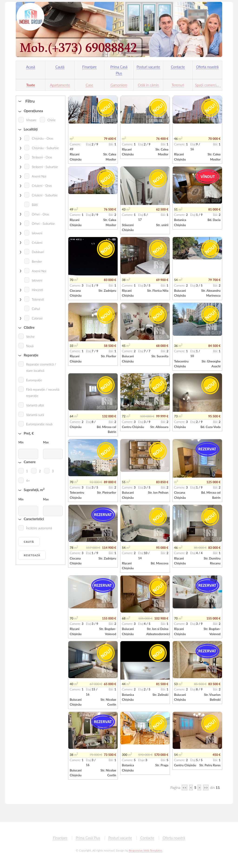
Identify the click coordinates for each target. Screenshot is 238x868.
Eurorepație (34, 380)
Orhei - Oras (40, 214)
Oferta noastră (207, 67)
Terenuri (178, 85)
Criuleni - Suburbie (45, 195)
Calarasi (37, 318)
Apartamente (60, 85)
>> (206, 788)
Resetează (32, 555)
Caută (60, 67)
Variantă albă (35, 405)
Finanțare (89, 67)
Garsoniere (119, 85)
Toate (31, 85)
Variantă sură (35, 415)
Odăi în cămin (148, 85)
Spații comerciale (208, 85)
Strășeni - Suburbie (45, 167)
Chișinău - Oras (43, 138)
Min (21, 442)
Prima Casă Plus (88, 838)
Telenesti (38, 299)
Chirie (51, 120)
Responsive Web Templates (145, 850)
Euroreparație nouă (39, 424)
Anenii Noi (39, 176)
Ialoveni (37, 233)
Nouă (30, 346)
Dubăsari (38, 252)
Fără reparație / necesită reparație (43, 392)
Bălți (35, 205)
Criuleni (37, 243)
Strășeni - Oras (42, 157)
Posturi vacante (148, 67)
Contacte (178, 67)
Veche (30, 337)
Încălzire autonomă (39, 528)
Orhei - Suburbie (43, 223)
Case (89, 85)
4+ (28, 481)
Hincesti (38, 290)
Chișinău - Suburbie (45, 148)
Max (46, 442)
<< (185, 788)
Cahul (36, 309)
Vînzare (31, 120)
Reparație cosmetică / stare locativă (41, 367)
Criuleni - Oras (42, 186)
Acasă (31, 67)
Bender (37, 261)
